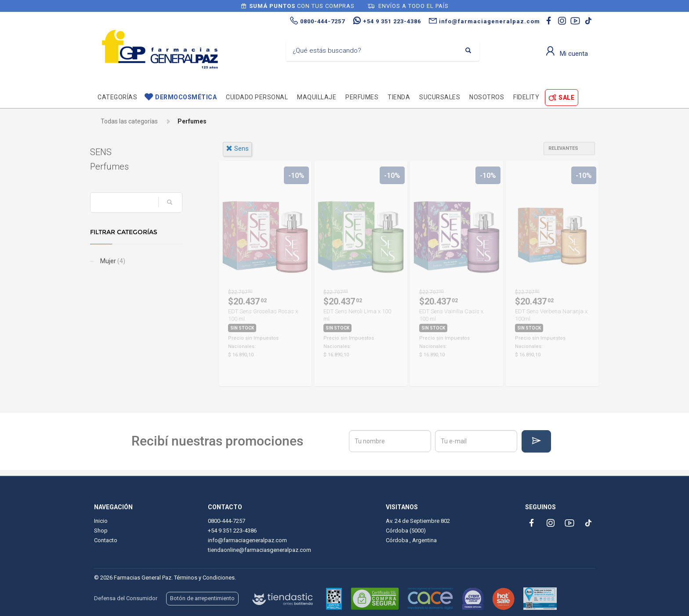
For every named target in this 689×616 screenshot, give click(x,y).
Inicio (101, 521)
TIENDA (399, 97)
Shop (101, 531)
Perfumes (362, 97)
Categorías (117, 97)
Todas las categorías (129, 121)
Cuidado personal (257, 97)
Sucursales (440, 97)
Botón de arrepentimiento (202, 598)
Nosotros (487, 97)
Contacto (106, 540)
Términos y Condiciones (204, 578)
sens (237, 149)
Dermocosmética (186, 97)
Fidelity (526, 97)
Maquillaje (317, 97)
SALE (566, 98)
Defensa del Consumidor (126, 598)
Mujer (116, 261)
